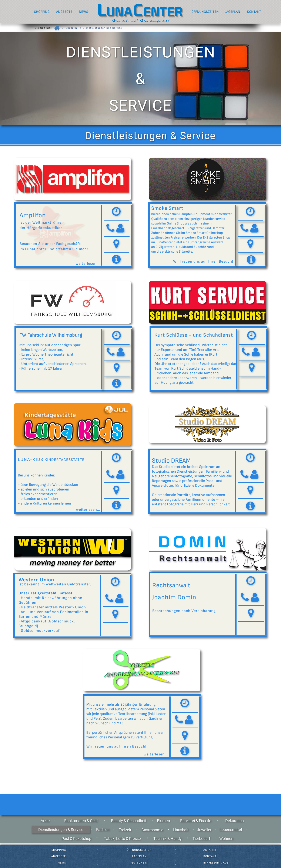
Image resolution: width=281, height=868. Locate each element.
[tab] (117, 212)
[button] (116, 244)
